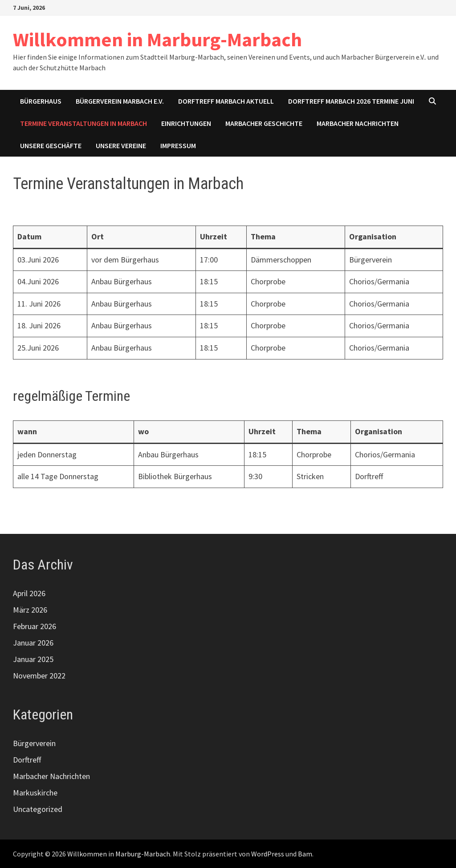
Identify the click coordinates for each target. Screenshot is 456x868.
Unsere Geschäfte (51, 145)
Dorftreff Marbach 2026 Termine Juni (351, 101)
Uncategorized (38, 809)
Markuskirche (35, 793)
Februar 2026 (35, 626)
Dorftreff (27, 760)
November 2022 (39, 676)
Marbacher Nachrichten (358, 123)
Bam (305, 854)
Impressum (178, 145)
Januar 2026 (33, 643)
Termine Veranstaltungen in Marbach (83, 123)
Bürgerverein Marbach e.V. (120, 101)
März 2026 (30, 610)
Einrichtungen (186, 123)
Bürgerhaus (41, 101)
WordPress (268, 854)
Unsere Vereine (121, 145)
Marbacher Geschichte (264, 123)
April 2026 (29, 593)
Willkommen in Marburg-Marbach (157, 39)
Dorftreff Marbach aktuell (226, 101)
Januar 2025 (33, 659)
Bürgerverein (34, 743)
